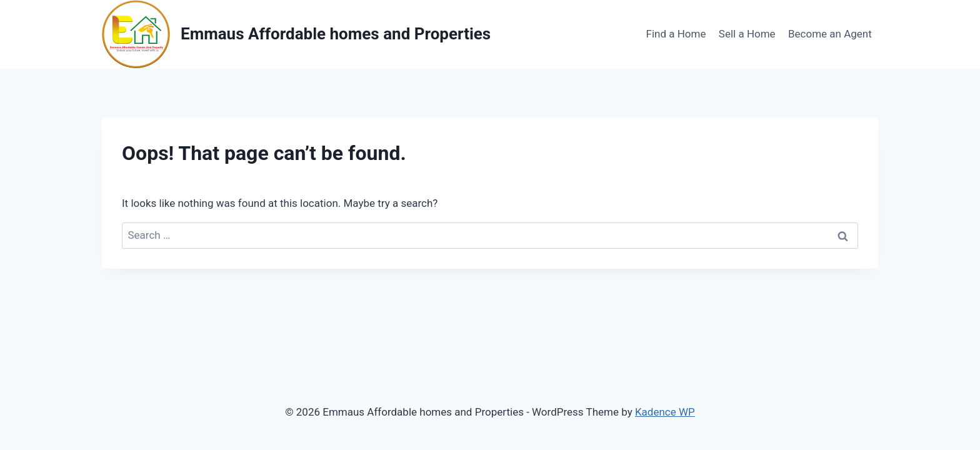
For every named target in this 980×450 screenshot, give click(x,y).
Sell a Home (747, 34)
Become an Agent (830, 34)
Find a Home (676, 34)
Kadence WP (665, 412)
